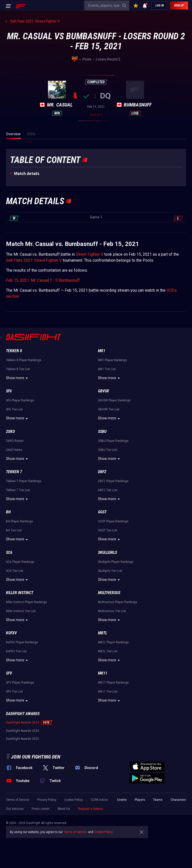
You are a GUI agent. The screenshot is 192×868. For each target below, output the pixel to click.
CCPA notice (99, 800)
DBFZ (102, 472)
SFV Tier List (14, 692)
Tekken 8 (14, 351)
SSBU (102, 432)
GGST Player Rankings (113, 521)
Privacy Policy (47, 800)
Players (140, 800)
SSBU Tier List (108, 450)
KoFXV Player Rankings (22, 642)
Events (122, 800)
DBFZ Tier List (108, 490)
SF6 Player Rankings (20, 400)
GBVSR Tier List (109, 409)
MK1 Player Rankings (112, 360)
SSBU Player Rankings (113, 441)
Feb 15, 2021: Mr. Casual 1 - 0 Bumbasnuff (43, 280)
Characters (178, 800)
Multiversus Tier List (112, 611)
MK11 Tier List (108, 692)
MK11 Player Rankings (113, 683)
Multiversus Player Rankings (118, 602)
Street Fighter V (89, 254)
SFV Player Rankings (20, 683)
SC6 (9, 552)
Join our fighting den (36, 757)
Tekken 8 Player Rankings (24, 360)
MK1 (102, 351)
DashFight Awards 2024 (22, 723)
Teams (158, 800)
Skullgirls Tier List (110, 571)
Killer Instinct (20, 593)
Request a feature (90, 809)
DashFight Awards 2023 (22, 731)
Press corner (41, 809)
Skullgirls (107, 552)
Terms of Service (18, 800)
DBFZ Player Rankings (113, 481)
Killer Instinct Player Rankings (26, 602)
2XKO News (14, 450)
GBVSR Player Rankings (114, 400)
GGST (102, 512)
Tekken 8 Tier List (18, 369)
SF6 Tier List (14, 409)
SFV (9, 673)
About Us (64, 809)
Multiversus (109, 593)
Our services (15, 809)
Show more (18, 378)
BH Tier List (14, 530)
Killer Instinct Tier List (21, 611)
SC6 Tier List (15, 571)
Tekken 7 (14, 472)
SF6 (9, 391)
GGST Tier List (108, 530)
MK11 (103, 673)
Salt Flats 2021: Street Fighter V (34, 260)
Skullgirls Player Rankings (116, 562)
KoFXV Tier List (16, 651)
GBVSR (103, 391)
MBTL (102, 633)
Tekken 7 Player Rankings (24, 481)
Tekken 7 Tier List (18, 490)
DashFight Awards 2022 (22, 739)
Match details (27, 174)
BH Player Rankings (19, 521)
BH (8, 512)
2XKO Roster (15, 441)
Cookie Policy (73, 800)
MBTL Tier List (108, 651)
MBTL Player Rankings (113, 642)
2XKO (10, 432)
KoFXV (11, 633)
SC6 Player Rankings (20, 562)
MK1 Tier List (107, 369)
